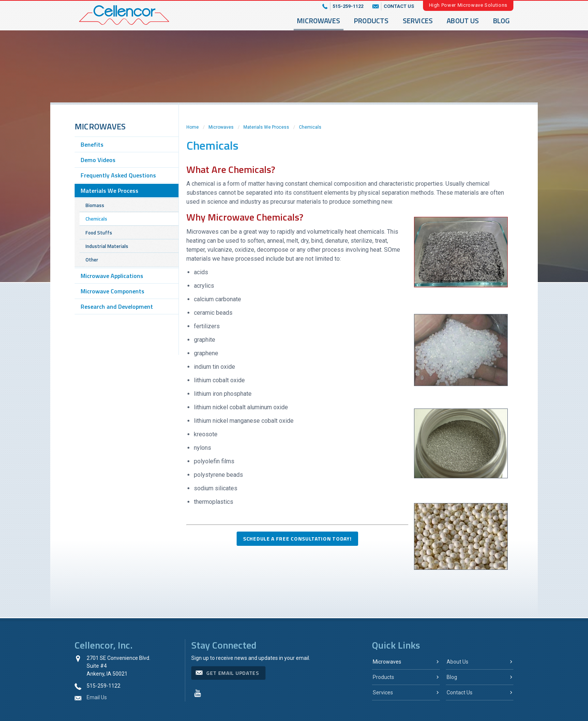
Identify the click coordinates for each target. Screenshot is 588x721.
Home (193, 127)
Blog (502, 20)
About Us (463, 20)
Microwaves (319, 20)
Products (371, 20)
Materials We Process (266, 127)
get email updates (233, 673)
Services (418, 20)
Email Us (97, 697)
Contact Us (460, 692)
